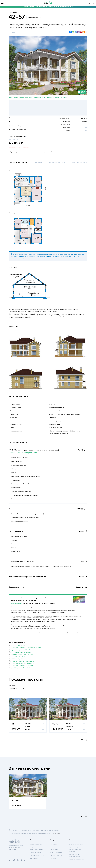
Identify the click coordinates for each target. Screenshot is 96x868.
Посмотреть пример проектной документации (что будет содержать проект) (38, 98)
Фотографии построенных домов (36, 859)
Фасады (38, 163)
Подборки (16, 830)
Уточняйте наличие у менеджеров (19, 148)
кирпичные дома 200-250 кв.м (22, 650)
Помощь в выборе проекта (75, 851)
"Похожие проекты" (19, 256)
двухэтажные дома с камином (22, 666)
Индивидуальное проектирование (75, 855)
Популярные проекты (37, 855)
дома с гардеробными (19, 645)
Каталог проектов (36, 844)
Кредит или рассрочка (76, 859)
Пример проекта (35, 853)
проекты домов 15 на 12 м (20, 668)
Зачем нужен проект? (37, 850)
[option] (28, 717)
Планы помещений (18, 163)
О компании (53, 844)
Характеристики (57, 163)
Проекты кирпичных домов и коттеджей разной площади (40, 830)
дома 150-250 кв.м (18, 657)
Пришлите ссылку (17, 603)
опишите (47, 256)
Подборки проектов (36, 847)
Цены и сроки (54, 850)
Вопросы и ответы (56, 855)
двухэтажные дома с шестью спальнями (26, 648)
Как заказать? (54, 847)
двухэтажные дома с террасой (22, 663)
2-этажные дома (17, 659)
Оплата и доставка (56, 853)
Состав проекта (80, 163)
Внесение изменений (76, 844)
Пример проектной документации (23, 453)
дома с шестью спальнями (21, 652)
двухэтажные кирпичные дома (22, 661)
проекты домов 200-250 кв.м (22, 654)
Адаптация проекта (76, 847)
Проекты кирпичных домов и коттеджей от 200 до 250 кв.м (30, 833)
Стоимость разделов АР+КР (18, 136)
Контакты (53, 858)
